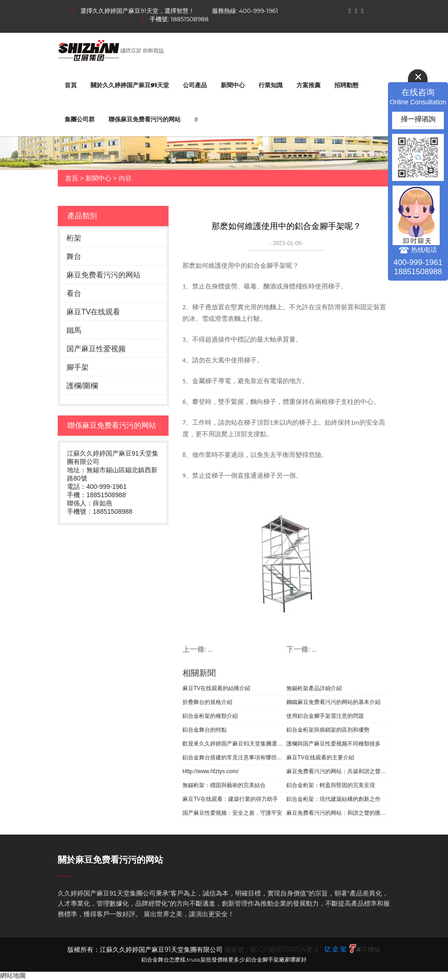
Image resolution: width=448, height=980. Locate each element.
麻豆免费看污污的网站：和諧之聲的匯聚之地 (337, 813)
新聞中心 (233, 85)
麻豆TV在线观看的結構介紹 (216, 688)
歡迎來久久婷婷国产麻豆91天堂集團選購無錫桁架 (233, 744)
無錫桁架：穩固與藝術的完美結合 (224, 785)
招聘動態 (346, 85)
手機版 (371, 950)
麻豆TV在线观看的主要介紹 (320, 758)
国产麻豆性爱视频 (96, 349)
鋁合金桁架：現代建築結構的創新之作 (333, 799)
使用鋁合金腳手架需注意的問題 (325, 716)
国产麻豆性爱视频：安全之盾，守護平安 (232, 813)
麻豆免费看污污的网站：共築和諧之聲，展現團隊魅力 (337, 771)
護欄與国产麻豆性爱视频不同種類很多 (333, 744)
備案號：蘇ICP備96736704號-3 (271, 950)
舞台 (74, 256)
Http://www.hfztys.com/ (210, 771)
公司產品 (195, 85)
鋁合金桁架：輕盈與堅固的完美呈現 (331, 785)
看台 (74, 293)
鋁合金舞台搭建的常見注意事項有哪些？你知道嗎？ (233, 758)
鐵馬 (74, 330)
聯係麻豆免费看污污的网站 (145, 119)
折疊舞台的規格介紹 (207, 702)
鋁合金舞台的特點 (205, 730)
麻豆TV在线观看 (93, 312)
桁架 (74, 238)
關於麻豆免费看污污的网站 (110, 860)
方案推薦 (309, 85)
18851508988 (190, 19)
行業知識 (271, 85)
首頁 (71, 85)
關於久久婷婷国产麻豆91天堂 (130, 85)
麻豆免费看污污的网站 (103, 275)
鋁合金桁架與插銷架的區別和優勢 (328, 730)
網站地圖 (13, 975)
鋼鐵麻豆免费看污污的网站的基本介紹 (333, 702)
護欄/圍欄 (82, 386)
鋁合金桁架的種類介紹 (210, 716)
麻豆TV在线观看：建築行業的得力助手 (230, 799)
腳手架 (78, 367)
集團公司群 (80, 119)
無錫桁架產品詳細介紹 (314, 688)
